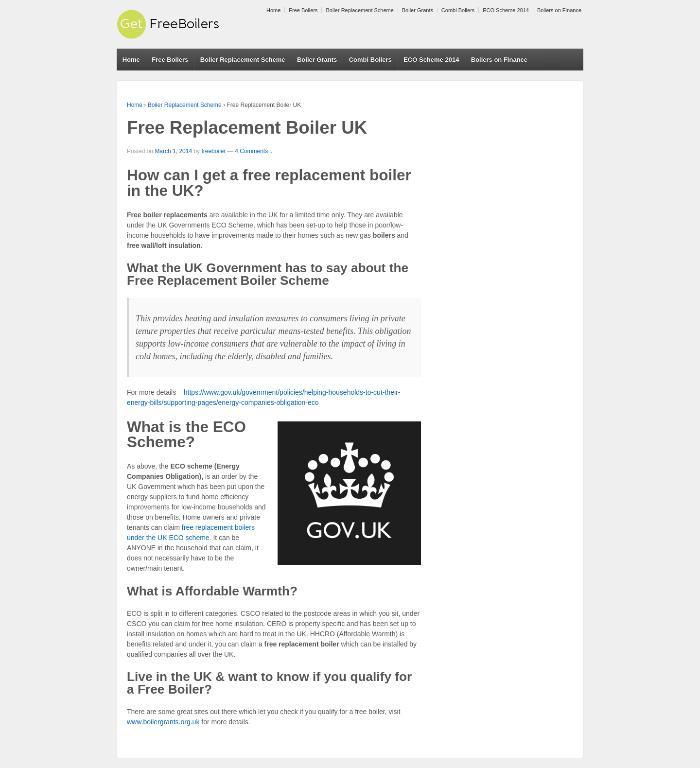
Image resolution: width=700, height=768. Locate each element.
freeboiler (213, 151)
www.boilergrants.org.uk (163, 722)
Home (273, 10)
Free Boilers (303, 10)
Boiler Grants (418, 10)
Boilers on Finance (559, 10)
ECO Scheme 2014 (506, 10)
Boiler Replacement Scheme (359, 10)
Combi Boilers (458, 10)
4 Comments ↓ (254, 151)
